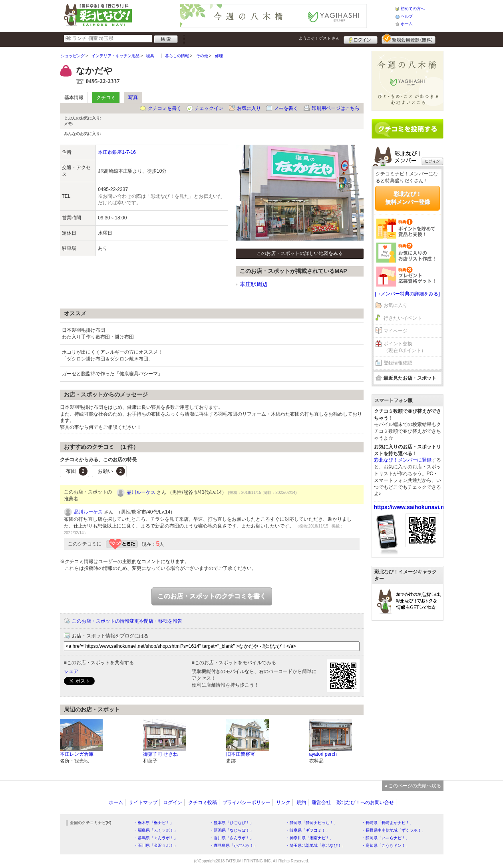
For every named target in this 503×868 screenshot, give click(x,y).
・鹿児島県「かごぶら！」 (234, 845)
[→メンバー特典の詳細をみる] (407, 294)
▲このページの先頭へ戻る (413, 786)
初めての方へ (413, 9)
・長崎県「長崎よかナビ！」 (388, 823)
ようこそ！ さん (319, 38)
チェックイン (209, 108)
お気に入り (249, 108)
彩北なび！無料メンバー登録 (408, 198)
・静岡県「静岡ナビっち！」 (312, 823)
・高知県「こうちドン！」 (386, 845)
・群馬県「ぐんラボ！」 (156, 838)
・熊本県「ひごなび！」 (232, 823)
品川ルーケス (141, 492)
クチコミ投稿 (203, 802)
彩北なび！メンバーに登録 (403, 460)
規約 (301, 802)
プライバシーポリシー (247, 802)
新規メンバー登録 (409, 39)
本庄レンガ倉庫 (77, 754)
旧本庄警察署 (241, 754)
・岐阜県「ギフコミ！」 (308, 830)
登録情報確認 (398, 363)
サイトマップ (143, 802)
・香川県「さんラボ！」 (232, 838)
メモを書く (286, 108)
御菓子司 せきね (160, 754)
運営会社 (321, 802)
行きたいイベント (403, 318)
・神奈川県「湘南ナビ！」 (310, 838)
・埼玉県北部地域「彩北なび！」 (316, 845)
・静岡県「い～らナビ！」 (386, 838)
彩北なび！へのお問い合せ (365, 802)
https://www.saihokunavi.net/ (412, 507)
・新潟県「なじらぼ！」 (232, 830)
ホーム (407, 24)
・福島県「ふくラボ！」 (156, 830)
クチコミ (106, 98)
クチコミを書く (165, 108)
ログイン (361, 39)
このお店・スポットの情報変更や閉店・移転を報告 (127, 621)
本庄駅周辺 (254, 284)
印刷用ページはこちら (336, 108)
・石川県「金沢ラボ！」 (156, 845)
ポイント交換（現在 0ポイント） (405, 347)
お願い (111, 471)
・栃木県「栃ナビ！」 (154, 823)
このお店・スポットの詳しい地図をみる (300, 253)
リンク (283, 802)
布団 (77, 471)
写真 (133, 98)
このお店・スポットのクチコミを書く (212, 596)
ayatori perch (323, 754)
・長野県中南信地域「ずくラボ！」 (394, 830)
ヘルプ (407, 16)
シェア (71, 671)
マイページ (396, 331)
